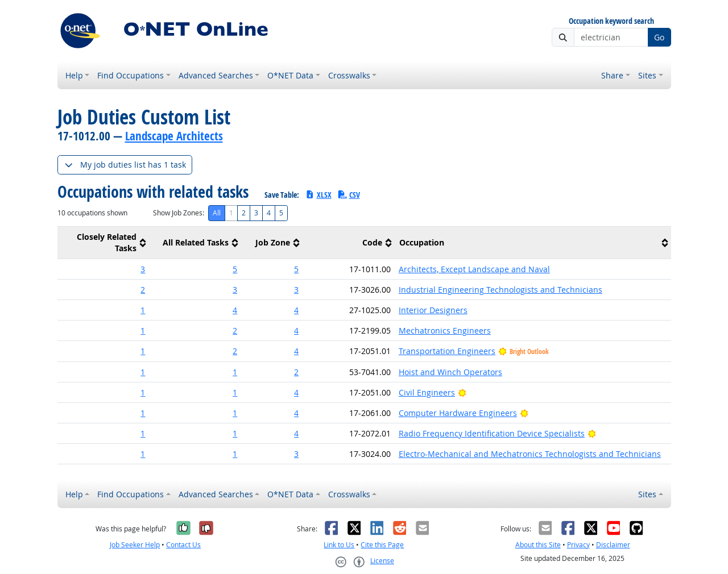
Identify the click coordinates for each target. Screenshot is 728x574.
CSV (349, 195)
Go (659, 37)
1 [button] (143, 310)
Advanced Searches (216, 75)
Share (612, 75)
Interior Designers (433, 310)
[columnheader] (104, 243)
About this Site (538, 545)
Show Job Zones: (179, 213)
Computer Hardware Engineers (458, 413)
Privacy (578, 545)
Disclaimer (613, 545)
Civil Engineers (427, 392)
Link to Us (339, 545)
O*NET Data (290, 75)
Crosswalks (349, 75)
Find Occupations (131, 75)
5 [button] (235, 269)
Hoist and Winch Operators (450, 372)
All (217, 213)
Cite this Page (382, 545)
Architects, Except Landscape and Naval (474, 269)
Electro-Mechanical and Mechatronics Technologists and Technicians (530, 454)
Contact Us (183, 545)
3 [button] (143, 269)
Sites (647, 75)
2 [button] (143, 290)
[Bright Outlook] (462, 392)
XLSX (318, 195)
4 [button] (235, 310)
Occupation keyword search (611, 21)
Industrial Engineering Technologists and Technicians (500, 290)
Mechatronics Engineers (445, 330)
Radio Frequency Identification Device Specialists (492, 433)
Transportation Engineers (447, 351)
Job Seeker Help (135, 545)
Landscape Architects (174, 136)
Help (74, 75)
